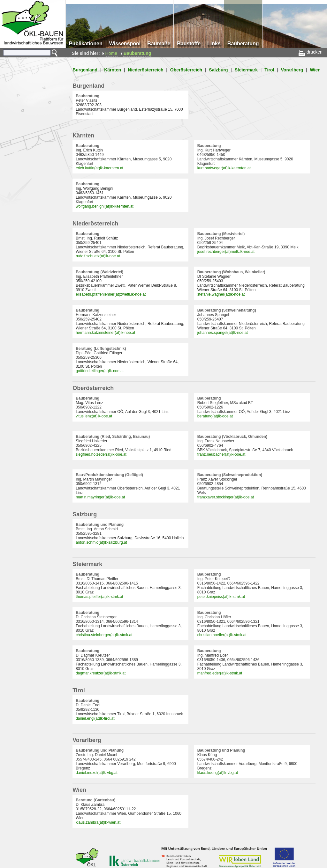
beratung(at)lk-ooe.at (215, 416)
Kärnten (113, 70)
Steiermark (246, 70)
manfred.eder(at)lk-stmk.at (220, 673)
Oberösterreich (186, 70)
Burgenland (85, 70)
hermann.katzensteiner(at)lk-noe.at (105, 333)
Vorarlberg (292, 70)
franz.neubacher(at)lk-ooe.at (221, 454)
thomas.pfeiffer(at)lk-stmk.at (99, 597)
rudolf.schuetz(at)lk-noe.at (98, 256)
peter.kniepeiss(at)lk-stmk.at (221, 597)
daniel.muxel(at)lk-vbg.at (97, 773)
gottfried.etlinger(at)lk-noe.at (100, 371)
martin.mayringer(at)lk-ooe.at (100, 497)
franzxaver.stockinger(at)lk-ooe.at (226, 497)
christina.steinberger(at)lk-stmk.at (104, 635)
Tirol (269, 70)
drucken (311, 52)
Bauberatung (137, 53)
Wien (315, 70)
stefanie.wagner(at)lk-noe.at (221, 294)
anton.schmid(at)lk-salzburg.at (101, 542)
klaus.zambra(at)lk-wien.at (98, 822)
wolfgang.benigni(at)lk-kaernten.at (105, 206)
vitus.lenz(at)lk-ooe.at (94, 416)
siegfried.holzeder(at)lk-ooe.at (101, 454)
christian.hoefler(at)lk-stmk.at (222, 635)
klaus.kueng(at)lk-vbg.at (218, 773)
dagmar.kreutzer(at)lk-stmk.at (101, 673)
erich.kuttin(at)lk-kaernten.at (99, 168)
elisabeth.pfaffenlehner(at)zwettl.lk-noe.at (111, 294)
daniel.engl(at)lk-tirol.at (95, 718)
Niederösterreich (145, 70)
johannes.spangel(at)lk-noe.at (223, 333)
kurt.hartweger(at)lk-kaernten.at (224, 168)
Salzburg (218, 70)
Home (111, 53)
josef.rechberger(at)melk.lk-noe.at (226, 252)
